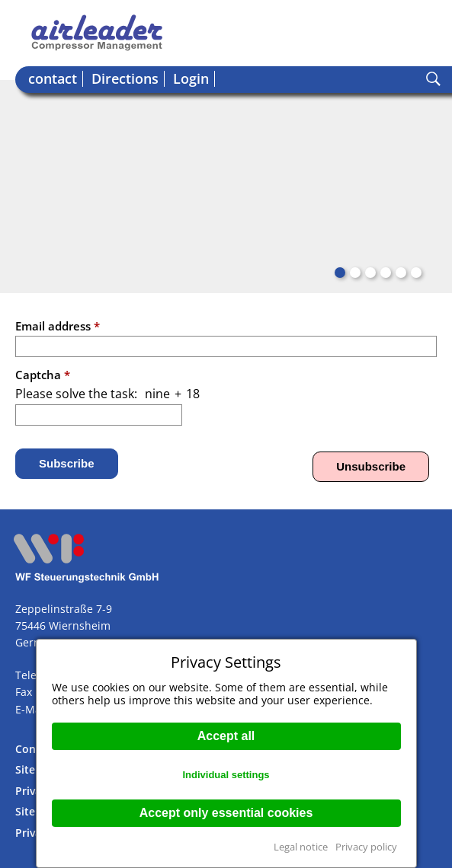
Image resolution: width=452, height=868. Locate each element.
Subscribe (67, 463)
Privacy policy (366, 847)
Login (191, 79)
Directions (125, 79)
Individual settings (226, 775)
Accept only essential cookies (226, 813)
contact (53, 79)
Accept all (226, 736)
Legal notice (301, 847)
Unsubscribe (371, 466)
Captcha (43, 375)
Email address (58, 326)
